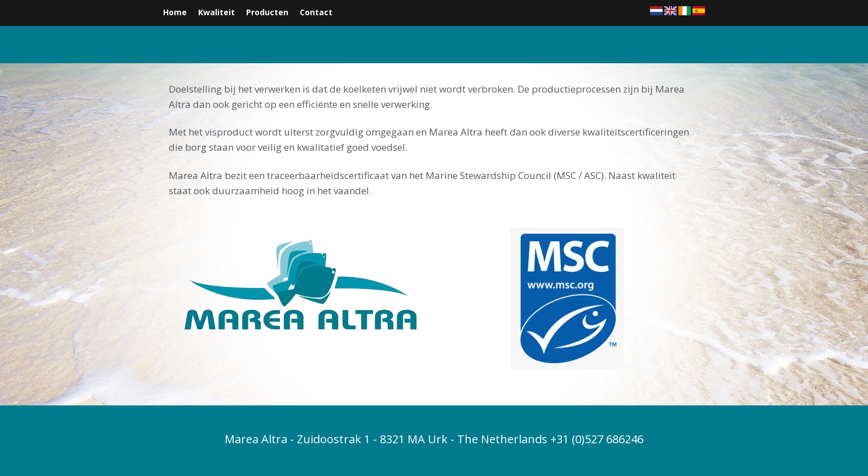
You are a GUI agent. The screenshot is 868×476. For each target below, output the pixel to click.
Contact (316, 12)
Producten (267, 12)
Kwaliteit (216, 12)
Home (175, 12)
